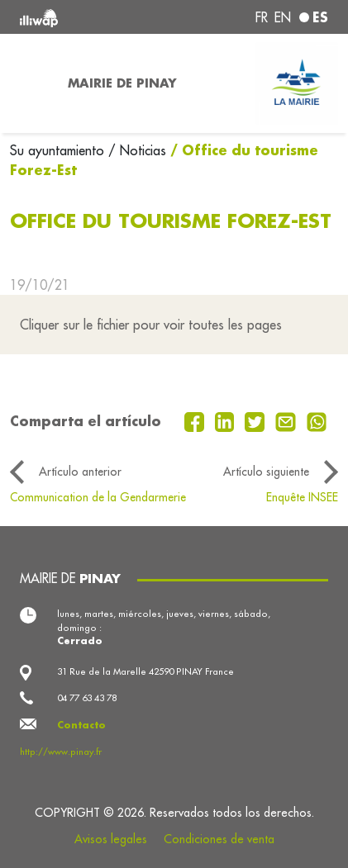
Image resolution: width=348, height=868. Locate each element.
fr (262, 17)
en (283, 17)
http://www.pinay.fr (61, 752)
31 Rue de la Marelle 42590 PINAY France (145, 671)
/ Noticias (137, 150)
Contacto (81, 725)
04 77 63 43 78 (87, 698)
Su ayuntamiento (59, 150)
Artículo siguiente (266, 472)
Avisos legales (111, 839)
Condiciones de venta (219, 839)
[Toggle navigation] (29, 83)
